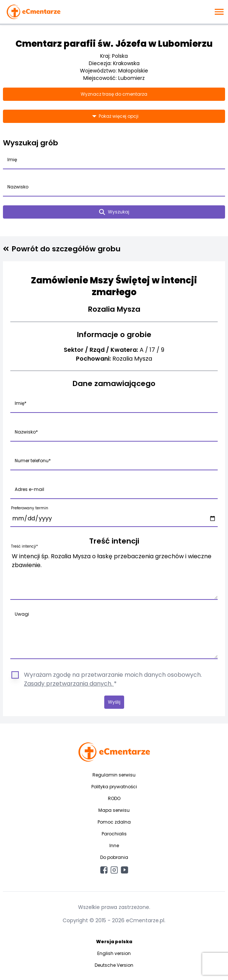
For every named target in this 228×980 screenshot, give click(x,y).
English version (114, 953)
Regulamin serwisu (114, 775)
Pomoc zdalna (114, 822)
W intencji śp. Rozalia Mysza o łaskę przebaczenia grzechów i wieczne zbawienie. (114, 574)
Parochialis (114, 834)
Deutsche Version (114, 965)
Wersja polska (114, 942)
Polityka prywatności (114, 787)
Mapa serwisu (114, 810)
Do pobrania (114, 857)
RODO (114, 798)
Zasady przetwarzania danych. (69, 684)
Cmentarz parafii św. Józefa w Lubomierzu (114, 44)
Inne (114, 845)
